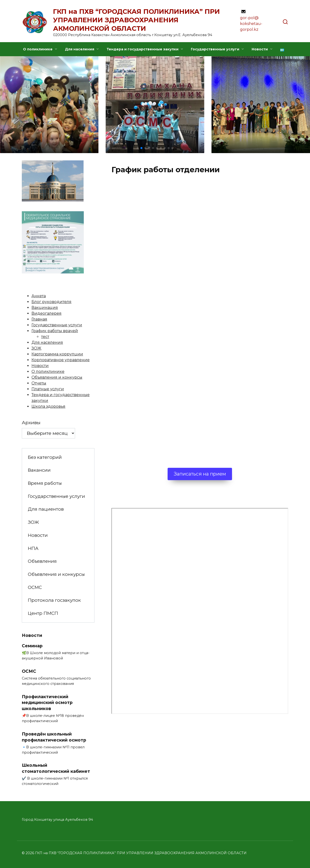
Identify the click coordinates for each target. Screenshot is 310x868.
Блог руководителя (51, 302)
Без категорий (45, 457)
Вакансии (39, 470)
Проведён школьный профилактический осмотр (54, 737)
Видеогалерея (46, 313)
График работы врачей (55, 331)
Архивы (31, 422)
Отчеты (39, 383)
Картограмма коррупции (57, 354)
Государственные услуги (215, 49)
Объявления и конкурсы (57, 377)
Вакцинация (45, 308)
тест (45, 337)
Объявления (42, 561)
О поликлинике (38, 49)
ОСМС (35, 587)
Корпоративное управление (61, 360)
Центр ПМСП (43, 613)
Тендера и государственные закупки (143, 49)
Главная (39, 319)
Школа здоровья (48, 406)
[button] (138, 148)
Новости (260, 49)
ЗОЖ (36, 348)
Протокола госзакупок (54, 600)
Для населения (80, 49)
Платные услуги (48, 389)
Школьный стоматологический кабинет (56, 768)
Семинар (32, 646)
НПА (33, 548)
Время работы (45, 483)
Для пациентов (46, 509)
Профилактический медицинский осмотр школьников (47, 703)
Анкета (39, 296)
